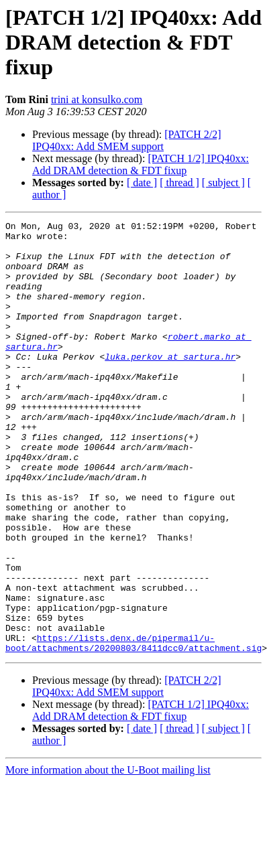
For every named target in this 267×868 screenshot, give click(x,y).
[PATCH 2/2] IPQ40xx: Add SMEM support (127, 140)
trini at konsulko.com (97, 99)
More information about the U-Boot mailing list (108, 856)
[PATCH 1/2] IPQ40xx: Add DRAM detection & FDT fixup (141, 164)
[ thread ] (179, 183)
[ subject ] (223, 183)
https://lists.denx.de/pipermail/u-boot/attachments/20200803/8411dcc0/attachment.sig (133, 728)
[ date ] (142, 183)
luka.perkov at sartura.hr (170, 384)
